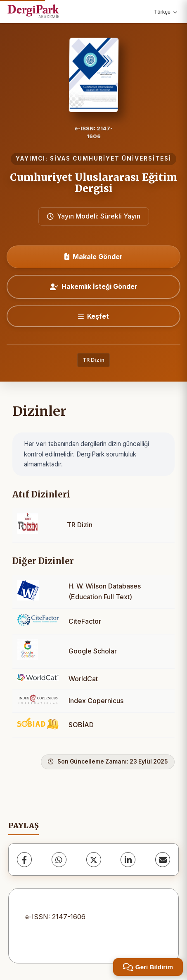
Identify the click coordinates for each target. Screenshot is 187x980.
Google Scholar (93, 651)
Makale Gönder (93, 257)
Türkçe (166, 12)
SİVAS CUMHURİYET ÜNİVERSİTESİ (111, 159)
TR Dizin (93, 360)
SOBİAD (81, 725)
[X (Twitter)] (94, 860)
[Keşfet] (93, 316)
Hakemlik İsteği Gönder (94, 286)
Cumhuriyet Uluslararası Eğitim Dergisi (93, 183)
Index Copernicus (96, 701)
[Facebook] (24, 860)
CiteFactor (85, 621)
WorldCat (83, 679)
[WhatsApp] (59, 860)
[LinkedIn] (128, 860)
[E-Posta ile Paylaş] (163, 860)
